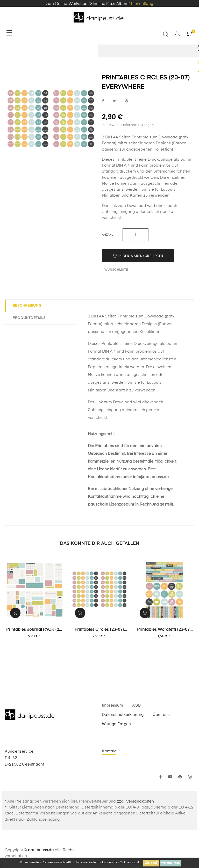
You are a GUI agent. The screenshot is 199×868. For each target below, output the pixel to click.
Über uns (161, 715)
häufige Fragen (116, 724)
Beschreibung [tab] (27, 306)
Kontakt (109, 751)
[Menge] (136, 235)
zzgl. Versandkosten (135, 801)
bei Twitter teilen (114, 101)
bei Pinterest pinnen (126, 101)
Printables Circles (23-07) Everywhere (99, 630)
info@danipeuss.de (151, 477)
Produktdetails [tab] (29, 318)
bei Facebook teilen (103, 101)
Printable (124, 159)
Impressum (112, 705)
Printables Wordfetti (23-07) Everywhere (164, 630)
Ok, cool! (151, 863)
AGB (136, 705)
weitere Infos (170, 863)
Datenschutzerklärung (123, 715)
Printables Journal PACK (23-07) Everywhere (35, 630)
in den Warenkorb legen (138, 256)
